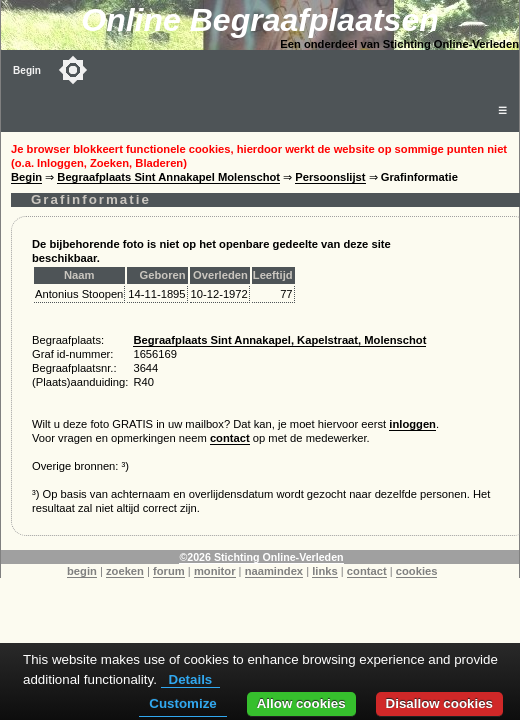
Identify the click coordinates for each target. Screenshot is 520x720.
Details (191, 679)
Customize (182, 703)
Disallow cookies (439, 703)
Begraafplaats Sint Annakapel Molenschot (168, 177)
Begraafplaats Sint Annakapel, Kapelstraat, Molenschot (279, 340)
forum (169, 571)
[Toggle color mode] (73, 70)
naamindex (274, 571)
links (325, 571)
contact (230, 438)
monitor (215, 571)
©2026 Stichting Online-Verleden (261, 557)
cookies (417, 571)
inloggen (412, 424)
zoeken (125, 571)
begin (82, 571)
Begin (27, 70)
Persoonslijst (330, 177)
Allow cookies (301, 703)
